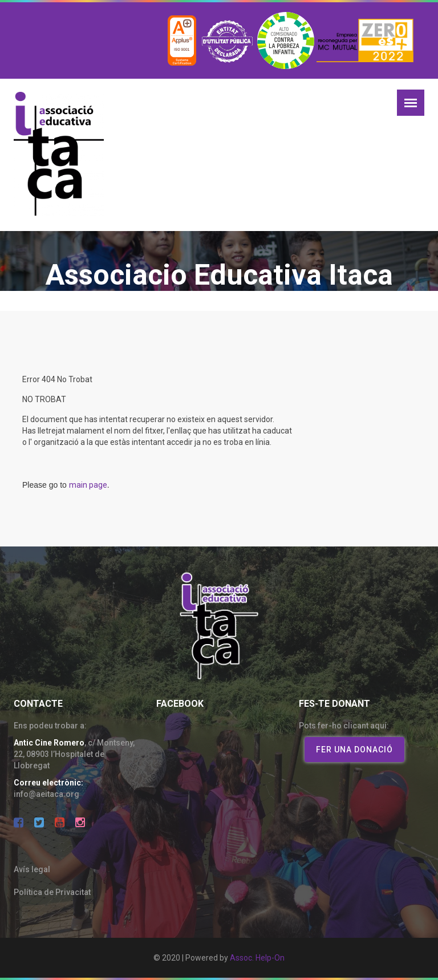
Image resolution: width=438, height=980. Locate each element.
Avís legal (32, 869)
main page (88, 485)
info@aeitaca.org (46, 794)
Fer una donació (354, 750)
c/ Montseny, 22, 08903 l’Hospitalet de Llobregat (74, 754)
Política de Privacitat (52, 892)
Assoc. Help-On (257, 958)
